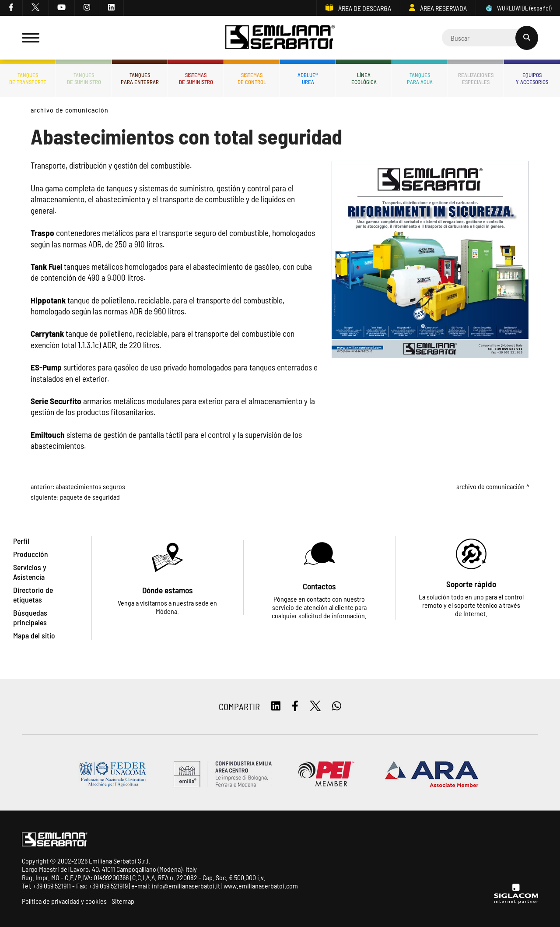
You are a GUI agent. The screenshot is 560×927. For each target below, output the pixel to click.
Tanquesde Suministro (84, 78)
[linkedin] (112, 8)
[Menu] (31, 38)
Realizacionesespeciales (476, 78)
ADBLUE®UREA (308, 78)
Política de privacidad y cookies (64, 901)
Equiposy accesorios (532, 78)
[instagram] (87, 8)
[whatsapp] (337, 707)
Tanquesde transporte (28, 78)
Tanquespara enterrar (140, 78)
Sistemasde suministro (196, 78)
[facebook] (11, 8)
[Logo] (280, 38)
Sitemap (123, 901)
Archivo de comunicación (70, 110)
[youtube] (62, 8)
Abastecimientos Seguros (90, 486)
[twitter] (36, 8)
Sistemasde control (252, 78)
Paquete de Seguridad (90, 497)
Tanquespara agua (420, 78)
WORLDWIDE (518, 8)
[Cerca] (490, 38)
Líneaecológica (364, 78)
